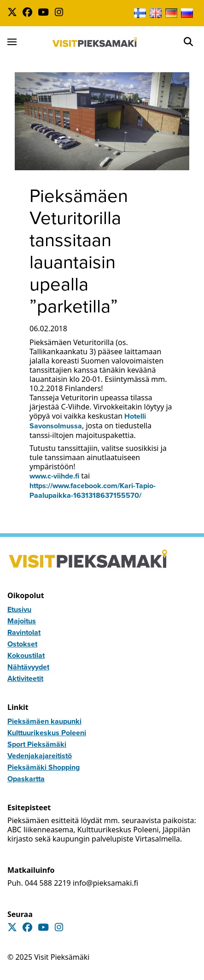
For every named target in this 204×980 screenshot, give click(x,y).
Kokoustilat (26, 655)
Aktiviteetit (25, 678)
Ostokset (22, 644)
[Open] (188, 42)
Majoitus (22, 621)
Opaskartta (26, 779)
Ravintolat (24, 632)
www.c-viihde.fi (54, 476)
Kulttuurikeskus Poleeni (47, 733)
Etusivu (19, 609)
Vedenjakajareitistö (40, 756)
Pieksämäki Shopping (44, 767)
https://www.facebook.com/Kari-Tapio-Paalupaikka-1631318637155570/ (93, 490)
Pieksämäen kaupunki (44, 721)
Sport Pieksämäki (37, 744)
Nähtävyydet (28, 667)
